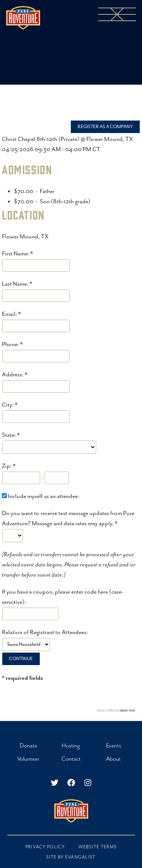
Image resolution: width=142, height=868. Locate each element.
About (113, 759)
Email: (10, 314)
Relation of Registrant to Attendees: (45, 632)
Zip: (7, 466)
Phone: (11, 344)
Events (114, 746)
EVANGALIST (80, 857)
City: (8, 405)
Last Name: (16, 284)
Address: (13, 375)
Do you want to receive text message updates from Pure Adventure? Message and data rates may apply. (68, 518)
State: (9, 435)
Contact (71, 759)
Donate (28, 746)
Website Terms (98, 847)
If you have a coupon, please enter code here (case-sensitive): (63, 597)
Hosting (71, 746)
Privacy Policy (45, 847)
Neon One (127, 710)
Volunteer (28, 759)
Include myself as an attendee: (44, 496)
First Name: (16, 254)
